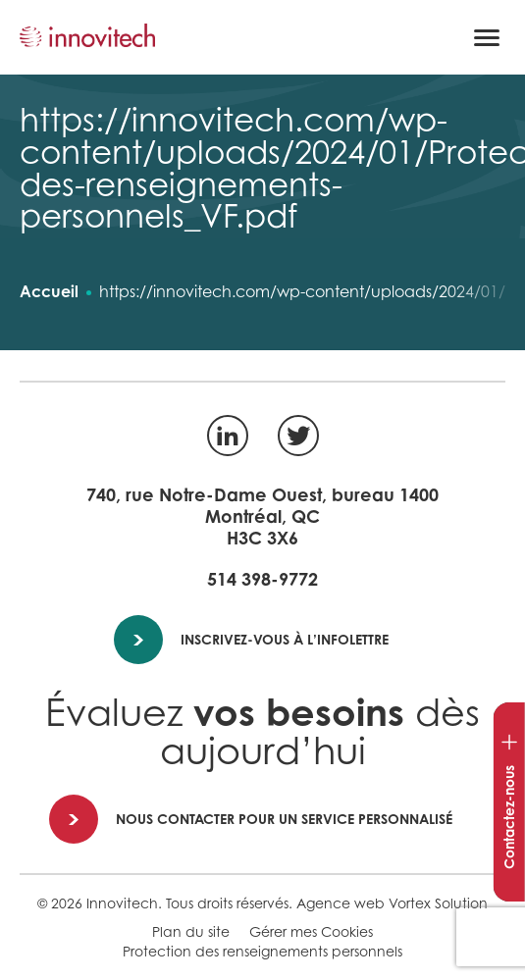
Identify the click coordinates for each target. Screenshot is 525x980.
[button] (487, 37)
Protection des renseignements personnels (262, 951)
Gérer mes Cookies (311, 931)
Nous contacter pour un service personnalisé (252, 819)
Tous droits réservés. (229, 903)
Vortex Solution (438, 903)
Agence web (341, 903)
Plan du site (191, 931)
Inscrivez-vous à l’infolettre (252, 639)
